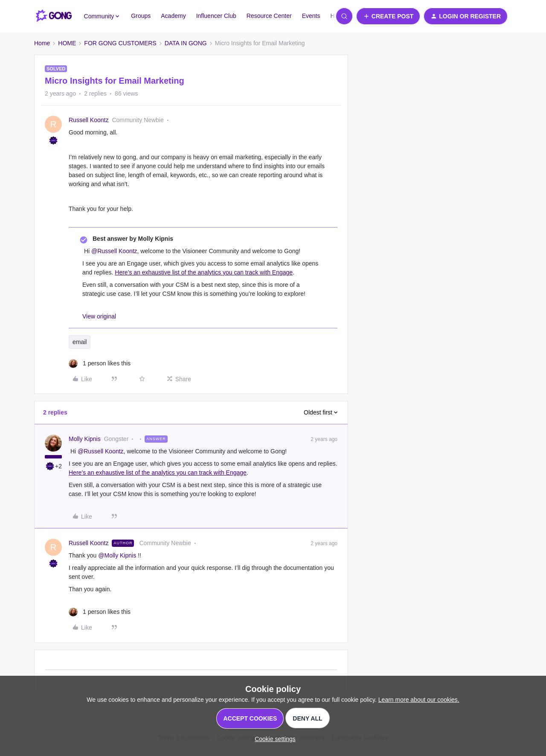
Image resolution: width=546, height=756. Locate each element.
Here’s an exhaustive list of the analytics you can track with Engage (204, 272)
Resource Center (269, 16)
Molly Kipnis (85, 439)
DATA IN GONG (186, 43)
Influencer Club (216, 16)
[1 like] (100, 363)
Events (311, 16)
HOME (67, 43)
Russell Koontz (89, 120)
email (80, 342)
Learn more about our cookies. (419, 700)
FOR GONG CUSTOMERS (120, 43)
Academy (173, 16)
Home (42, 43)
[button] (388, 16)
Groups (141, 16)
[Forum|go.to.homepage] (54, 16)
